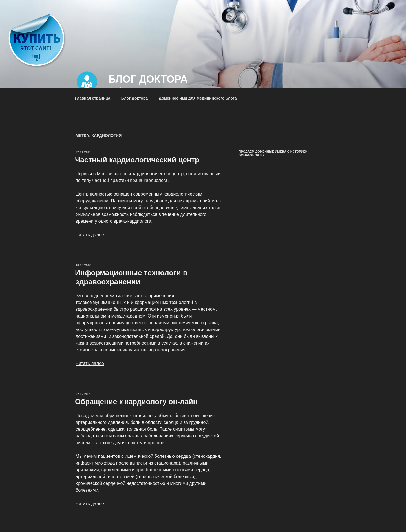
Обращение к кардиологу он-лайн (136, 402)
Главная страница (93, 98)
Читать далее (90, 235)
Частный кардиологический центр (137, 160)
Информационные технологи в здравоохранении (131, 277)
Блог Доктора (148, 79)
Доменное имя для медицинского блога (198, 98)
